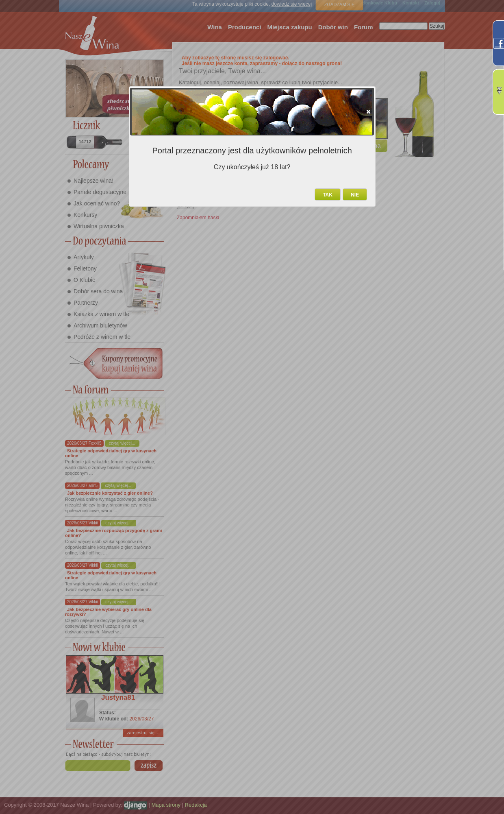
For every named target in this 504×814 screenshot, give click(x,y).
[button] (368, 111)
